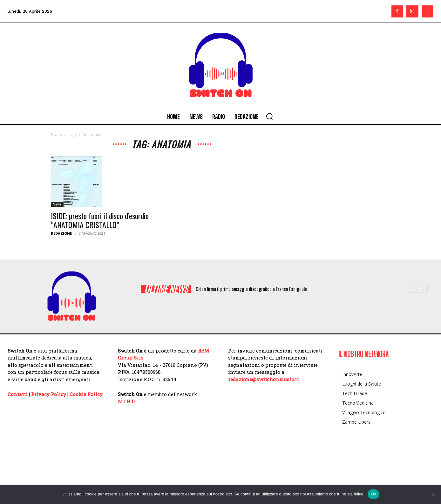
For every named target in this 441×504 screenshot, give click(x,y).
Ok (373, 494)
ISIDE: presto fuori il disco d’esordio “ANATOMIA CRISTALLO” (100, 220)
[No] (433, 494)
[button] (269, 116)
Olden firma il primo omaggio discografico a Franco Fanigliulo (251, 289)
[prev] (414, 289)
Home (56, 134)
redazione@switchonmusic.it (263, 379)
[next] (424, 289)
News (57, 204)
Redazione (61, 233)
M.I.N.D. (127, 401)
